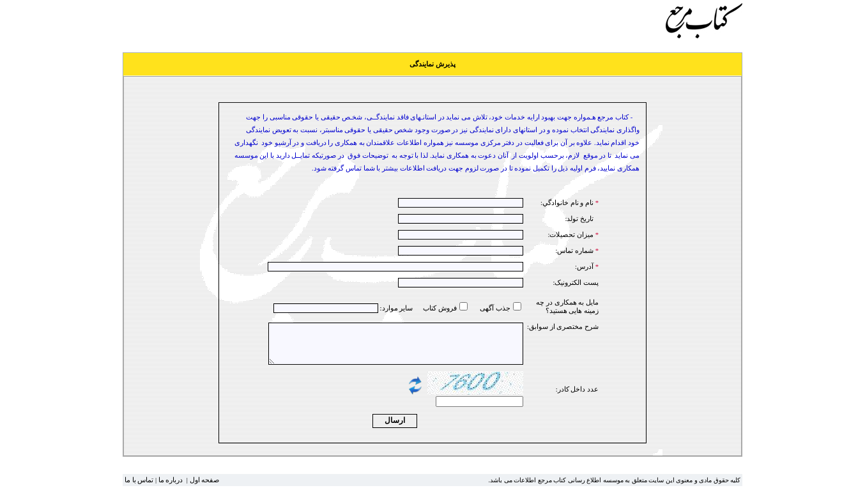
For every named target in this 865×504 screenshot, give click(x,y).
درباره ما (171, 488)
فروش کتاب (440, 308)
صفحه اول (205, 488)
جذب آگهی (495, 308)
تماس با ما (139, 488)
